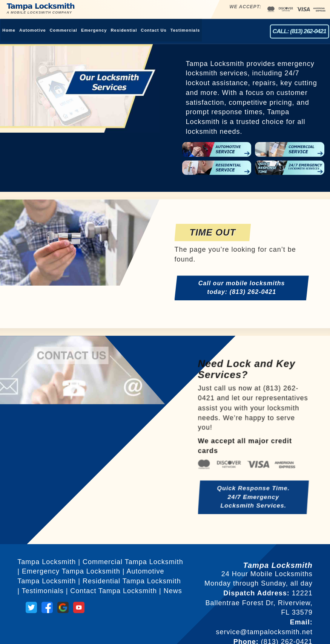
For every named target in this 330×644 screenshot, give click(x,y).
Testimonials (187, 30)
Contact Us (153, 30)
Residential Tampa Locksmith (132, 581)
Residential (121, 30)
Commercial (56, 30)
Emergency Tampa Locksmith (71, 571)
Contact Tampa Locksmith (114, 591)
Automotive (23, 30)
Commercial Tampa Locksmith (133, 562)
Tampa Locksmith (56, 5)
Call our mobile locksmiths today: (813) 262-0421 (242, 288)
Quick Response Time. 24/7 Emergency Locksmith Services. (253, 503)
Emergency (89, 30)
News (173, 591)
